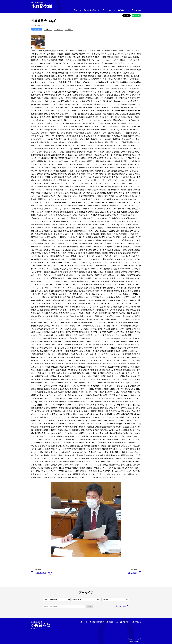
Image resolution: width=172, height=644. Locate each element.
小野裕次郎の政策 (93, 10)
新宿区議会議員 (43, 5)
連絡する (137, 10)
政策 (48, 29)
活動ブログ (125, 10)
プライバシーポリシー (134, 639)
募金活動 (133, 573)
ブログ (37, 29)
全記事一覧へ (121, 606)
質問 (69, 29)
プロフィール (110, 10)
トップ (79, 10)
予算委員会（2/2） (45, 573)
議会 (58, 29)
